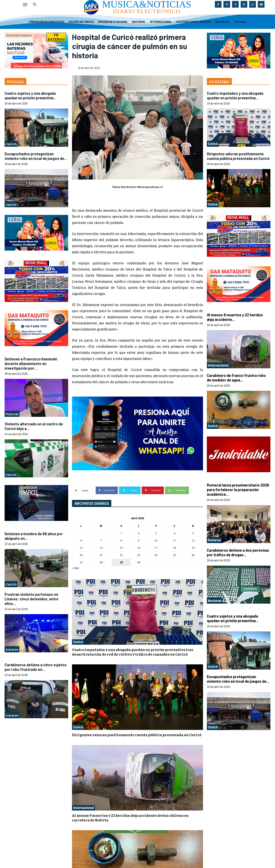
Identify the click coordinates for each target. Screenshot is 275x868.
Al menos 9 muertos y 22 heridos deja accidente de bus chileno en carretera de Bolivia (130, 817)
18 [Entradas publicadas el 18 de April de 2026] (174, 548)
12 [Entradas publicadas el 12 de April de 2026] (193, 540)
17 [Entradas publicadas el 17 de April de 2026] (156, 548)
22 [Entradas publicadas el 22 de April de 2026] (121, 555)
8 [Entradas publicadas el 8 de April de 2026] (121, 540)
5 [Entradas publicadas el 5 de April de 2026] (193, 533)
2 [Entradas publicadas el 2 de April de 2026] (139, 533)
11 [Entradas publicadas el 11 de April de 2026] (174, 540)
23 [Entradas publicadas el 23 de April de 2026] (139, 555)
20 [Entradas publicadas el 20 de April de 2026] (81, 555)
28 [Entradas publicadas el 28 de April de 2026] (101, 562)
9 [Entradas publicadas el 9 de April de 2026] (139, 540)
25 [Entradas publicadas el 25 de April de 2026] (174, 555)
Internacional (83, 808)
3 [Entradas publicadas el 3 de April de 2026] (156, 533)
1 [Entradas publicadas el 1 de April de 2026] (121, 533)
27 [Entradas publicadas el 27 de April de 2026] (81, 562)
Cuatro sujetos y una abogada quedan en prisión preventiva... (30, 96)
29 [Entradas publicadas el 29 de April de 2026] (121, 562)
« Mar (76, 568)
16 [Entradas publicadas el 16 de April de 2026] (139, 548)
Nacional (214, 601)
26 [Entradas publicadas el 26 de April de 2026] (193, 555)
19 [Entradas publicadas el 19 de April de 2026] (193, 548)
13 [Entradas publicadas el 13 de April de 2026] (81, 548)
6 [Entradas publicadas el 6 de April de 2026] (81, 540)
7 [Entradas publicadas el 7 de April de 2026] (101, 540)
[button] (35, 5)
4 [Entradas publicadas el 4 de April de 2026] (174, 533)
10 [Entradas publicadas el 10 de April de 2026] (156, 540)
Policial (12, 414)
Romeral (214, 540)
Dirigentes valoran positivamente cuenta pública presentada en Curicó (137, 735)
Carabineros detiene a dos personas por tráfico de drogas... (238, 552)
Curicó (11, 144)
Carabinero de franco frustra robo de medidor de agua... (236, 378)
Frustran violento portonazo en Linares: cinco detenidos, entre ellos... (32, 599)
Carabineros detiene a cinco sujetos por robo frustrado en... (36, 667)
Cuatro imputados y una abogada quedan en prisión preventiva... (235, 96)
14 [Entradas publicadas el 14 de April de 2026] (101, 548)
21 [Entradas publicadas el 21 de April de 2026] (101, 555)
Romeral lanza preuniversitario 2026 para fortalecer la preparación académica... (238, 490)
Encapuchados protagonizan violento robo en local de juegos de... (36, 156)
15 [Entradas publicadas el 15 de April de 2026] (121, 548)
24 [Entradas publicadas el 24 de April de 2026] (156, 555)
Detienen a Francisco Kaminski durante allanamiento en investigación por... (31, 364)
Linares (12, 649)
